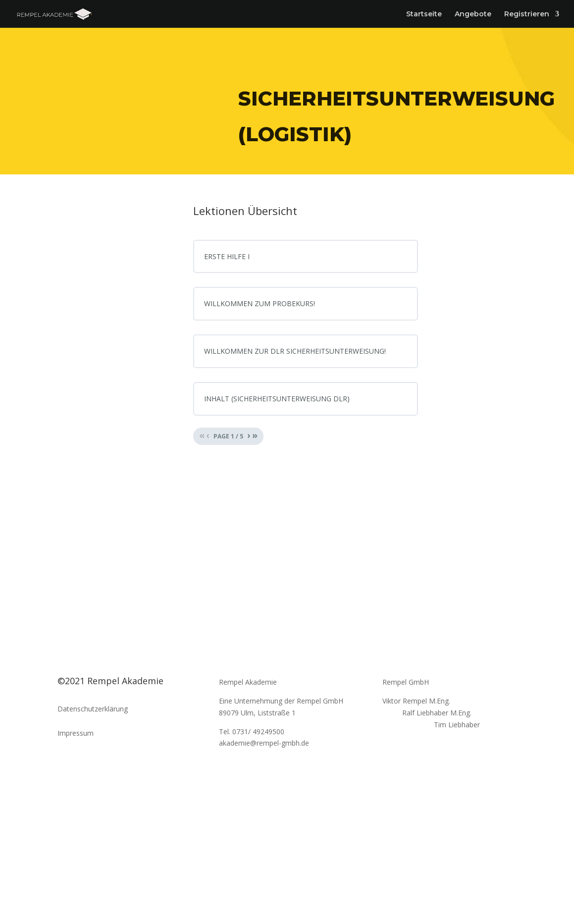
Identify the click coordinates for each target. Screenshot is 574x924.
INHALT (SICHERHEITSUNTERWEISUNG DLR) (277, 399)
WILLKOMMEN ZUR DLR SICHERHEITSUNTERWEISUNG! (295, 351)
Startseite (424, 14)
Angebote (473, 14)
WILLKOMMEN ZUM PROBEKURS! (260, 303)
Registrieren (527, 14)
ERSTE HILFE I (227, 256)
